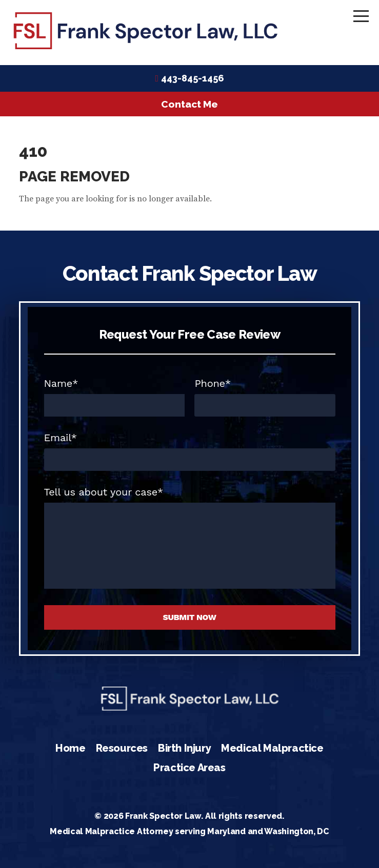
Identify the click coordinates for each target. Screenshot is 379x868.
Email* (61, 438)
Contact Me (189, 104)
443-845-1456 (193, 78)
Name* (61, 383)
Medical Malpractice (272, 748)
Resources (122, 748)
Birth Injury (184, 748)
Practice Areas (189, 768)
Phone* (213, 383)
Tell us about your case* (104, 492)
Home (70, 748)
